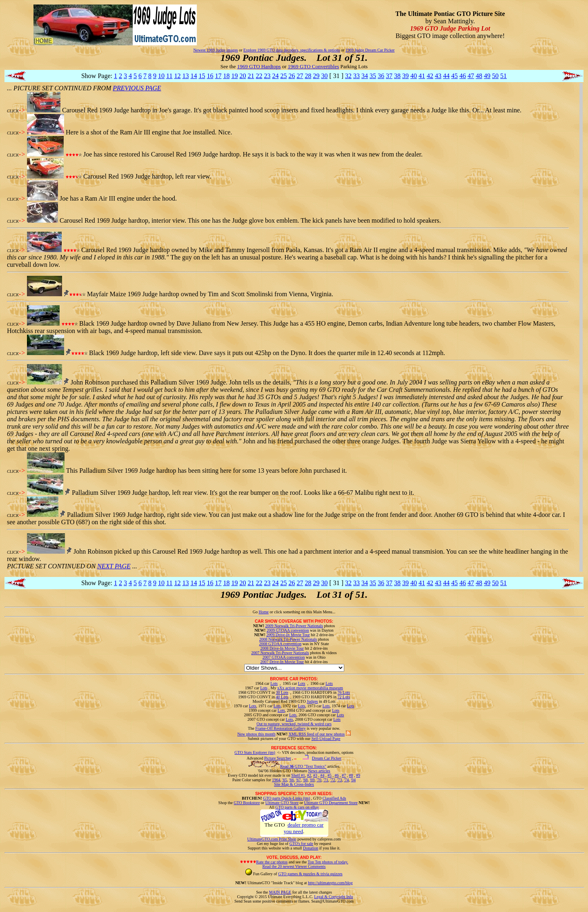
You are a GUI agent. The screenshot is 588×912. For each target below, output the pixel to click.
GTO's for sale (301, 844)
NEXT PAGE (114, 566)
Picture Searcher (278, 758)
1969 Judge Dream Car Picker (370, 50)
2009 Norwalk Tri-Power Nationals (294, 626)
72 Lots (344, 697)
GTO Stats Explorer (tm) (255, 752)
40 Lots (282, 697)
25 (283, 76)
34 (365, 76)
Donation (311, 848)
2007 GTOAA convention (284, 657)
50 (495, 76)
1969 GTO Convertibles (313, 66)
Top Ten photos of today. (328, 862)
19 (234, 76)
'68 (305, 780)
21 (251, 76)
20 (243, 76)
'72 (333, 780)
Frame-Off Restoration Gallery (281, 728)
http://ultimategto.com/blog (330, 883)
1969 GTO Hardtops (259, 66)
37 (389, 76)
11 (169, 76)
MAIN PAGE (280, 892)
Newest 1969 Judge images (216, 50)
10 (161, 76)
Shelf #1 (298, 775)
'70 (319, 780)
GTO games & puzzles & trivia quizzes (310, 874)
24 (275, 76)
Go (256, 612)
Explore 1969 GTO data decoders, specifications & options (292, 50)
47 (471, 76)
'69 (312, 780)
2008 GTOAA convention (280, 644)
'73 (340, 780)
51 (503, 76)
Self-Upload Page (326, 739)
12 (177, 76)
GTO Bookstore (247, 803)
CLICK (13, 111)
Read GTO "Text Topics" (303, 766)
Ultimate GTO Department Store (331, 803)
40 (414, 76)
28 (308, 76)
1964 (276, 780)
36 (381, 76)
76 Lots (344, 692)
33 (356, 76)
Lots (274, 683)
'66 (292, 780)
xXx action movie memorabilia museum (310, 688)
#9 (358, 775)
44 (446, 76)
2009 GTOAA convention (288, 630)
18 (226, 76)
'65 (285, 780)
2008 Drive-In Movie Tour (282, 648)
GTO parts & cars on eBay (297, 807)
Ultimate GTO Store (282, 803)
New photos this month (256, 734)
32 (348, 76)
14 (194, 76)
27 (300, 76)
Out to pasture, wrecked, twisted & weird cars (294, 724)
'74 (346, 780)
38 (397, 76)
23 (267, 76)
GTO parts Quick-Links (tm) (286, 798)
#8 (351, 775)
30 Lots (282, 692)
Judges (312, 701)
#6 (336, 775)
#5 (330, 775)
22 (259, 76)
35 (373, 76)
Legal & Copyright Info (333, 897)
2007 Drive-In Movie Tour (282, 662)
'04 (353, 780)
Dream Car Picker (327, 758)
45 (454, 76)
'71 (326, 780)
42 (430, 76)
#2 (309, 775)
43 (438, 76)
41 (422, 76)
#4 (322, 775)
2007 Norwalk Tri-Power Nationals (280, 653)
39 (405, 76)
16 (210, 76)
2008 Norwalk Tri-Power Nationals (288, 639)
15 (202, 76)
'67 (298, 780)
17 (218, 76)
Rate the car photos (272, 862)
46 (463, 76)
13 (185, 76)
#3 (315, 775)
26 (292, 76)
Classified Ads (334, 798)
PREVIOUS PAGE (137, 88)
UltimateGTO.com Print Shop (272, 839)
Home (263, 612)
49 (487, 76)
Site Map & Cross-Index (294, 786)
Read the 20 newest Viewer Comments (294, 866)
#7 (344, 775)
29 (316, 76)
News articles (319, 771)
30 (324, 76)
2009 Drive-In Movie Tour (288, 635)
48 (479, 76)
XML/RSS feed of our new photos (317, 734)
